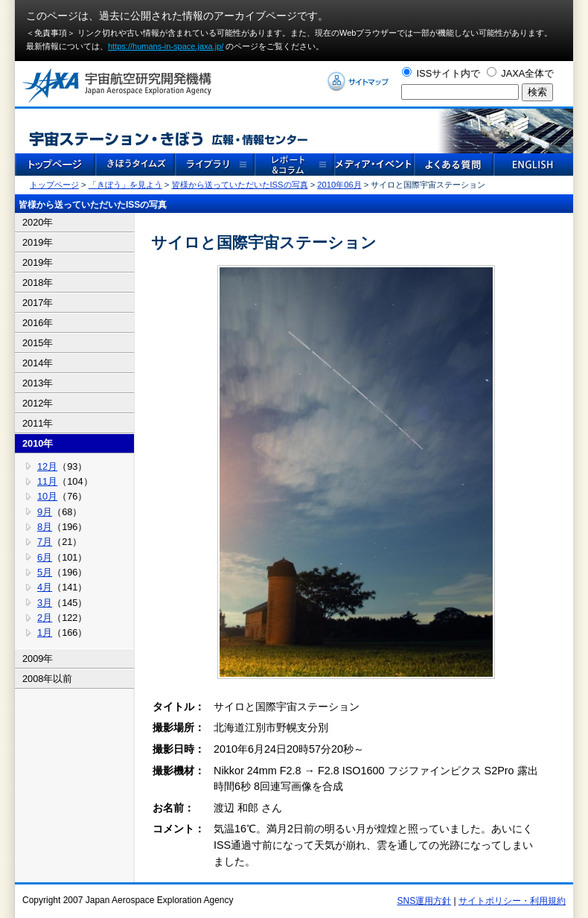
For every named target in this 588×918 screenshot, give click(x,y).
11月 (47, 481)
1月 (45, 632)
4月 (45, 587)
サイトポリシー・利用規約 (512, 901)
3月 (45, 603)
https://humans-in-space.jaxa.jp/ (166, 46)
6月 (45, 557)
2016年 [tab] (38, 323)
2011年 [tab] (38, 423)
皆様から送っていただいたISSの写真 (240, 185)
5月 (45, 572)
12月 (47, 466)
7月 (45, 542)
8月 (45, 527)
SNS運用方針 (425, 901)
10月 (47, 496)
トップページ (54, 185)
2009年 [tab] (38, 659)
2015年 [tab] (38, 343)
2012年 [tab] (38, 403)
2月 (45, 618)
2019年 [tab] (38, 242)
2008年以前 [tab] (47, 679)
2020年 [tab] (38, 222)
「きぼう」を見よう (125, 185)
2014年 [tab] (38, 363)
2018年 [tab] (38, 283)
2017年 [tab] (38, 303)
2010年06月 (339, 185)
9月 (45, 512)
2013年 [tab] (38, 383)
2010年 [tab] (38, 443)
